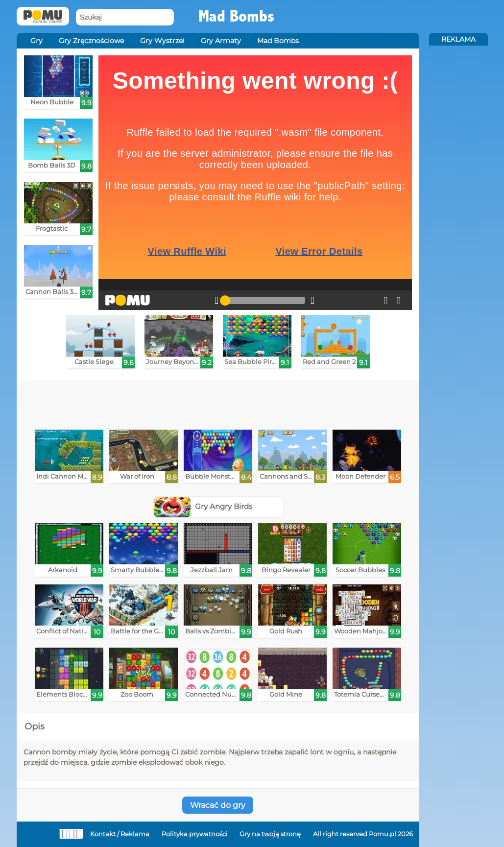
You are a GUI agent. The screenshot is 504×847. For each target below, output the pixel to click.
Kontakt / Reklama (120, 834)
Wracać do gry (218, 805)
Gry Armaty (221, 41)
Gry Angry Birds (203, 506)
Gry (36, 41)
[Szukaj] (125, 17)
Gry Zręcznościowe (91, 41)
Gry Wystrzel (162, 41)
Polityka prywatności (195, 834)
